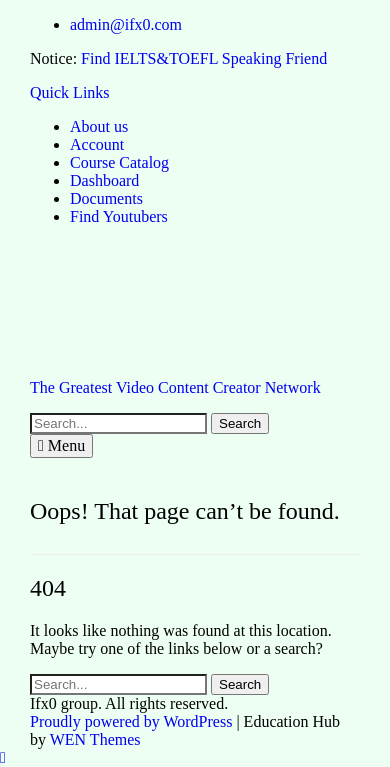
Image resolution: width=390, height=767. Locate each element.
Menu (61, 445)
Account (97, 144)
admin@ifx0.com (126, 24)
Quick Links (70, 92)
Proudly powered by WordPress (131, 721)
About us (99, 126)
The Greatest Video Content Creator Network (175, 387)
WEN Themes (95, 739)
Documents (106, 198)
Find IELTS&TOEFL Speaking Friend (204, 58)
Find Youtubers (119, 216)
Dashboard (104, 180)
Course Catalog (119, 162)
